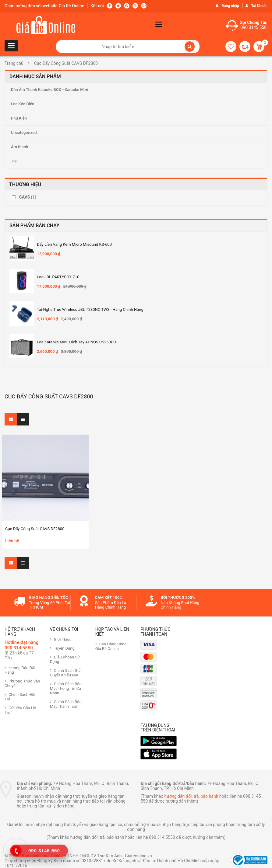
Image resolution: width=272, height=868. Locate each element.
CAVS (28, 197)
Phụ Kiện (19, 118)
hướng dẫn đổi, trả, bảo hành (191, 796)
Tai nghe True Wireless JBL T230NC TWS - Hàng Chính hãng (90, 309)
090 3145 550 (253, 27)
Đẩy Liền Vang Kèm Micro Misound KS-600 (74, 244)
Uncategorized (24, 132)
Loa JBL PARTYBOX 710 (58, 277)
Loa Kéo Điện (23, 104)
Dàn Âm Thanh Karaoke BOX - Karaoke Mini (49, 90)
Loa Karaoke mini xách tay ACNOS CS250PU (76, 342)
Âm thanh (19, 147)
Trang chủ (14, 63)
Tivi (14, 161)
